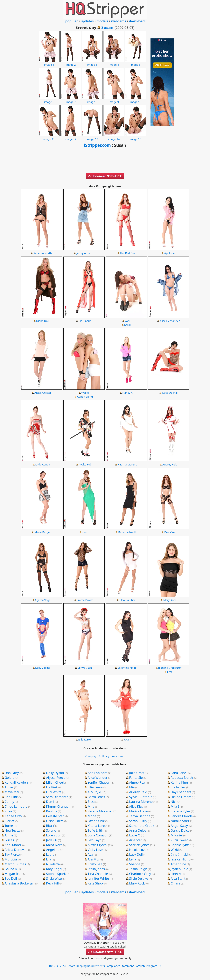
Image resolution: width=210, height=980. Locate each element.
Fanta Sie (136, 777)
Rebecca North (43, 253)
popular (72, 21)
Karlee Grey (13, 816)
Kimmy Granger (58, 806)
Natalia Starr (180, 821)
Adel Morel (13, 845)
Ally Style (94, 792)
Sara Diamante (57, 797)
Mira (91, 806)
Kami (85, 532)
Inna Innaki (179, 854)
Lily (49, 859)
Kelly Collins (43, 668)
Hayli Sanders (181, 792)
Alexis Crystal (43, 393)
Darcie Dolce (180, 830)
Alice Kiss (136, 806)
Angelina (53, 850)
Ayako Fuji (85, 464)
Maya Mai (12, 792)
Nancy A (127, 393)
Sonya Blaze (85, 668)
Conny (9, 802)
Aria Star (135, 840)
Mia (132, 787)
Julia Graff (136, 773)
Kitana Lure (96, 826)
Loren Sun (54, 835)
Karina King (179, 782)
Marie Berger (43, 532)
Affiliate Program (147, 966)
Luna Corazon (98, 835)
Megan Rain (13, 874)
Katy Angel (54, 869)
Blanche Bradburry (170, 668)
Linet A (176, 874)
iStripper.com (97, 145)
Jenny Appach (85, 253)
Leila (133, 859)
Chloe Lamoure (16, 806)
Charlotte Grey (140, 874)
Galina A (11, 869)
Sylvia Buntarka (141, 797)
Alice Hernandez (170, 321)
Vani (127, 321)
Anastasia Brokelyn (19, 883)
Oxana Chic (96, 821)
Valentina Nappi (127, 668)
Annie (9, 835)
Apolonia (170, 253)
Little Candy (43, 464)
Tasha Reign (138, 869)
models (102, 21)
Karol (127, 325)
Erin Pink (11, 797)
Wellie (85, 393)
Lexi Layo (95, 840)
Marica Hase (138, 811)
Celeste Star (55, 816)
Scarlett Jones (139, 845)
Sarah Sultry (138, 821)
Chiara (176, 883)
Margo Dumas (15, 864)
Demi (50, 802)
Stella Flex (178, 787)
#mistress (118, 756)
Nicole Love (138, 850)
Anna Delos (138, 830)
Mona (92, 816)
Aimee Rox (137, 782)
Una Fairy (12, 773)
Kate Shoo (95, 883)
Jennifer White (98, 878)
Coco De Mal (170, 393)
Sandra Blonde (182, 816)
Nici (173, 802)
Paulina (52, 811)
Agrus (9, 787)
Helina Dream (181, 797)
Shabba (135, 864)
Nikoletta (53, 864)
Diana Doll (43, 321)
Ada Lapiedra (98, 773)
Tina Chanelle (98, 874)
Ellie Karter (85, 739)
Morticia (11, 859)
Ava (90, 854)
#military (104, 756)
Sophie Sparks (57, 874)
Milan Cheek (55, 782)
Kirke (8, 811)
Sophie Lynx (180, 845)
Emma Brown (85, 600)
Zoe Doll (11, 878)
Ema (170, 672)
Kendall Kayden (16, 782)
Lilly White (54, 792)
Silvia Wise (54, 878)
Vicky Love (95, 850)
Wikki (175, 850)
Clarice (10, 821)
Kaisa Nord (54, 845)
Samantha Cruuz (142, 826)
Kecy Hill (52, 883)
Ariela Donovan (16, 850)
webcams (119, 21)
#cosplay (91, 756)
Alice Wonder (98, 777)
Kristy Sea (95, 864)
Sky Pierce (12, 854)
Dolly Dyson (55, 773)
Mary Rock (170, 600)
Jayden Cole (179, 869)
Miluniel (177, 835)
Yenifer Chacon (99, 782)
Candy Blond (85, 397)
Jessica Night (180, 859)
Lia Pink (52, 787)
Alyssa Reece (56, 777)
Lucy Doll (136, 854)
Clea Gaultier (127, 600)
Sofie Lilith (95, 830)
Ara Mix (93, 859)
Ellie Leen (95, 787)
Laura (50, 854)
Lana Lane (178, 773)
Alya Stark (178, 878)
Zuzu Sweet (179, 840)
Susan (107, 27)
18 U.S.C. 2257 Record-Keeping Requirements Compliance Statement (91, 966)
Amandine (178, 864)
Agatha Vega (43, 600)
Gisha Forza (55, 821)
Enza (91, 802)
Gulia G (10, 840)
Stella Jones (96, 869)
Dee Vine (170, 532)
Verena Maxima (99, 811)
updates (87, 21)
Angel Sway (179, 826)
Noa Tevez (12, 830)
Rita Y (127, 739)
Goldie (9, 777)
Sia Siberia (85, 321)
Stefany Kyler (180, 811)
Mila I (175, 806)
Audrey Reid (170, 464)
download (137, 21)
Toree (9, 826)
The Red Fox (127, 253)
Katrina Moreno (127, 464)
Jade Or (52, 840)
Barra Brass (96, 797)
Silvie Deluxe (139, 878)
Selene (51, 830)
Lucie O (135, 835)
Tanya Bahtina (140, 816)
